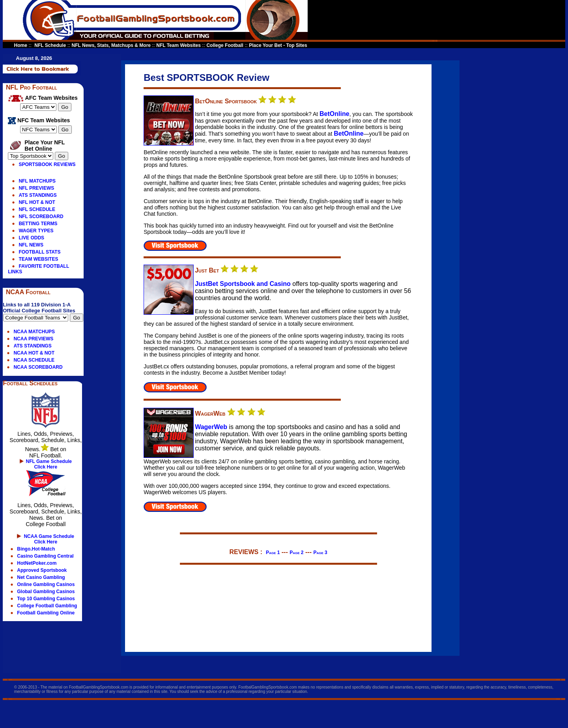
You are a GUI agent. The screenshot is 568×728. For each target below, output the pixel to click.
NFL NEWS (31, 245)
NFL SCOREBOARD (41, 217)
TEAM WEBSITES (38, 259)
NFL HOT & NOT (37, 202)
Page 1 (273, 553)
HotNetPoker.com (37, 563)
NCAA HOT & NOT (34, 353)
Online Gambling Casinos (46, 584)
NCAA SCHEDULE (34, 360)
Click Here (46, 467)
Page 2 (296, 553)
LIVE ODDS (31, 238)
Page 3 (320, 553)
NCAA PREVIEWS (33, 339)
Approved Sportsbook (42, 570)
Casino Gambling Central (45, 556)
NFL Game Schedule (49, 461)
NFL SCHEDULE (37, 209)
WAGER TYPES (36, 231)
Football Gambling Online (46, 613)
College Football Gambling (47, 606)
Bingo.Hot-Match (36, 549)
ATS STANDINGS (37, 195)
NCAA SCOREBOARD (38, 367)
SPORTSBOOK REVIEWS (47, 164)
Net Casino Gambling (41, 577)
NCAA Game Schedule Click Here (49, 539)
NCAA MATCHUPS (34, 332)
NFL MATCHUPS (37, 181)
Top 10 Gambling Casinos (46, 599)
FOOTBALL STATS (39, 252)
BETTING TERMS (38, 224)
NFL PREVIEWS (36, 188)
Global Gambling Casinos (46, 592)
